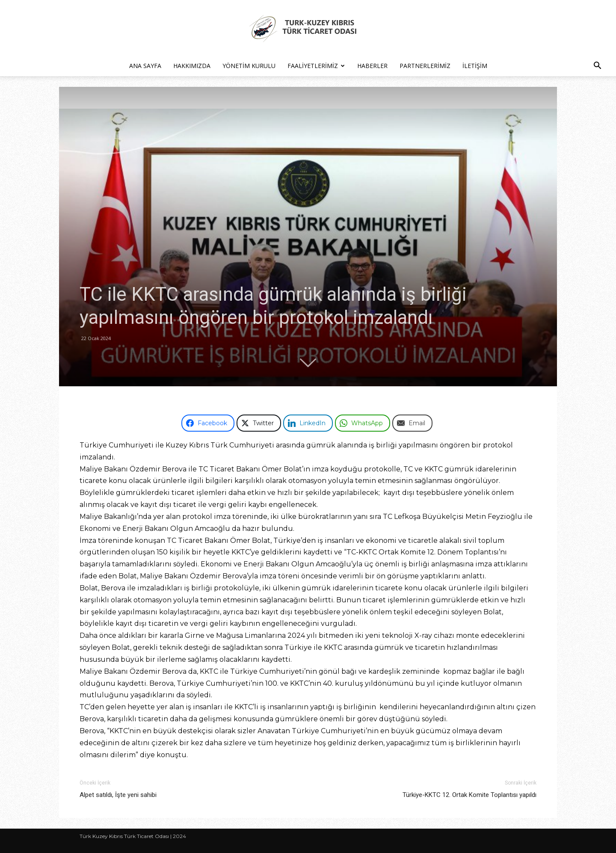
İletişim (475, 66)
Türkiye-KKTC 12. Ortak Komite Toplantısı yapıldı (469, 795)
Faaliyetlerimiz (316, 66)
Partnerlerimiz (425, 66)
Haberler (372, 66)
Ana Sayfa (145, 66)
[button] (597, 67)
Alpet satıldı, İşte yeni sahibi (118, 795)
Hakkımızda (192, 66)
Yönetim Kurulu (249, 66)
